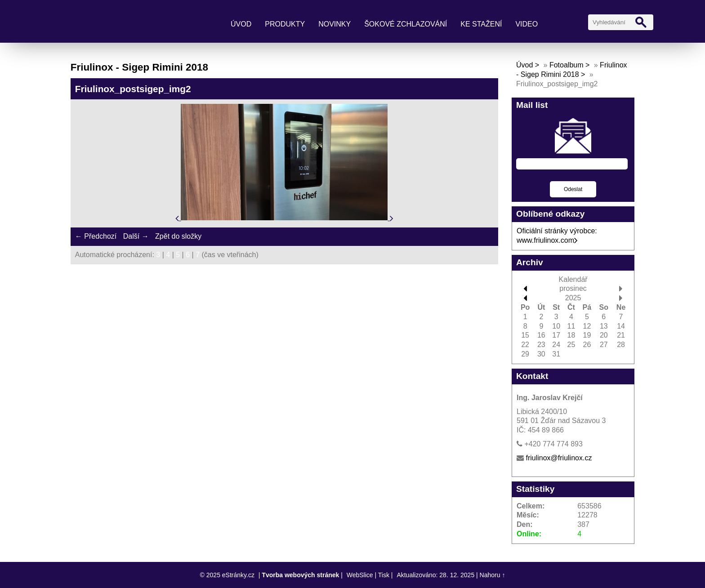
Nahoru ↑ (493, 575)
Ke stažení (481, 24)
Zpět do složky (178, 236)
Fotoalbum (567, 65)
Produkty (285, 24)
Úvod (241, 24)
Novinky (335, 24)
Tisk (384, 575)
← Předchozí (96, 236)
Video (527, 24)
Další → (136, 236)
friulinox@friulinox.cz (559, 458)
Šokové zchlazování (406, 24)
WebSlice (360, 575)
